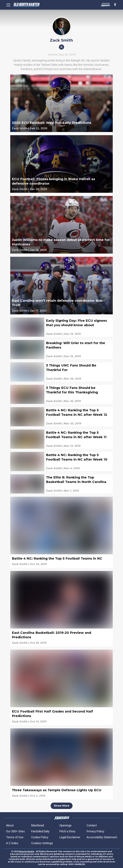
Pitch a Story (67, 831)
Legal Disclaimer (70, 837)
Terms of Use (15, 837)
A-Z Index (12, 843)
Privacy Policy (95, 831)
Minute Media (27, 851)
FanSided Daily (40, 831)
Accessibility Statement (102, 837)
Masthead (38, 825)
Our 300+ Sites (15, 831)
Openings (66, 825)
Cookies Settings (42, 843)
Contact (92, 825)
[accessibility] (115, 5)
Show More (62, 806)
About (10, 825)
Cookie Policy (40, 837)
